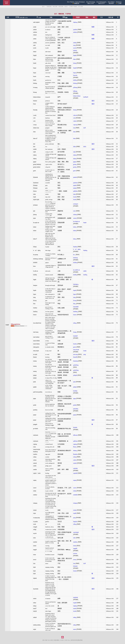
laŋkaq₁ (75, 22)
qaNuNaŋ (76, 365)
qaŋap (75, 188)
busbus (75, 344)
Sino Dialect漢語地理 (111, 3)
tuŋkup (75, 606)
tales (75, 538)
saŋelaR (75, 473)
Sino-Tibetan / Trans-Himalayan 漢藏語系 (76, 3)
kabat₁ (75, 227)
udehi (85, 271)
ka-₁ (74, 255)
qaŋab (75, 185)
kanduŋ (75, 391)
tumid (75, 608)
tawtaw (75, 554)
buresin (75, 75)
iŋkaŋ (75, 159)
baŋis (75, 73)
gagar (75, 162)
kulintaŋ (75, 258)
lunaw (75, 315)
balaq (75, 63)
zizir (74, 211)
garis (75, 171)
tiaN (85, 128)
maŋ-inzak (76, 350)
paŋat (75, 415)
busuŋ (75, 110)
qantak (75, 177)
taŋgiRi (75, 549)
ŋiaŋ (74, 518)
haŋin (85, 223)
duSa (85, 147)
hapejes (75, 522)
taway (75, 560)
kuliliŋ (75, 275)
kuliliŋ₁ (85, 275)
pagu (75, 398)
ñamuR (75, 357)
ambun (75, 32)
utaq (85, 354)
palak (75, 405)
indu (74, 194)
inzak (75, 197)
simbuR (75, 495)
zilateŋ (75, 215)
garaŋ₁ (75, 164)
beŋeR (75, 68)
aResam (75, 435)
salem (75, 460)
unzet (75, 629)
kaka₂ (75, 239)
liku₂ (75, 304)
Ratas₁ (75, 447)
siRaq (75, 524)
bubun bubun (77, 96)
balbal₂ (75, 51)
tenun (75, 546)
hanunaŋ (76, 361)
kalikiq (75, 263)
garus (75, 347)
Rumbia (75, 454)
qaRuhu (75, 191)
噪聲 (93, 27)
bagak (75, 55)
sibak (75, 491)
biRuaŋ (75, 91)
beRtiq (75, 80)
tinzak (75, 571)
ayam (75, 48)
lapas (75, 294)
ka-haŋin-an (77, 221)
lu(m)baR (76, 307)
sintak (75, 510)
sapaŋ (75, 480)
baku (75, 59)
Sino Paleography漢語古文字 (101, 3)
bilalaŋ (75, 83)
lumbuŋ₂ (76, 312)
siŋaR (75, 513)
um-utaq (76, 354)
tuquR (75, 603)
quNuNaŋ (76, 370)
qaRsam (75, 441)
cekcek (75, 115)
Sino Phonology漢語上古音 (91, 3)
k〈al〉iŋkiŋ (77, 249)
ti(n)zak (75, 566)
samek (75, 463)
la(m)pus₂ (76, 284)
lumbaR (75, 336)
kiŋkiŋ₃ (85, 250)
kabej (75, 231)
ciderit (75, 121)
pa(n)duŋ (76, 409)
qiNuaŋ (75, 87)
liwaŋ (75, 301)
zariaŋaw (76, 204)
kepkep (75, 247)
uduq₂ (75, 323)
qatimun (75, 183)
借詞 (93, 101)
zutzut (75, 218)
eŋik (74, 152)
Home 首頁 (6, 3)
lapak (75, 290)
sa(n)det (75, 468)
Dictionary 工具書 (119, 3)
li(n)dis (75, 427)
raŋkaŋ (75, 444)
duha (75, 147)
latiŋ (74, 297)
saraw (75, 488)
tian (74, 128)
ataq (74, 45)
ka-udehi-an (77, 270)
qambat (75, 30)
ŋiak (74, 382)
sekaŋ (75, 457)
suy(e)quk (76, 532)
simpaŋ (75, 503)
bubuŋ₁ (75, 451)
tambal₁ (75, 542)
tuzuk (75, 611)
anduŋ (75, 43)
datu (74, 132)
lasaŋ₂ (75, 332)
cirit (74, 118)
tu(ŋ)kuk (76, 597)
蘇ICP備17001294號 (48, 640)
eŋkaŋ (75, 155)
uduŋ (75, 625)
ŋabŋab (75, 375)
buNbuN (86, 97)
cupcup (75, 125)
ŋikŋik (75, 387)
